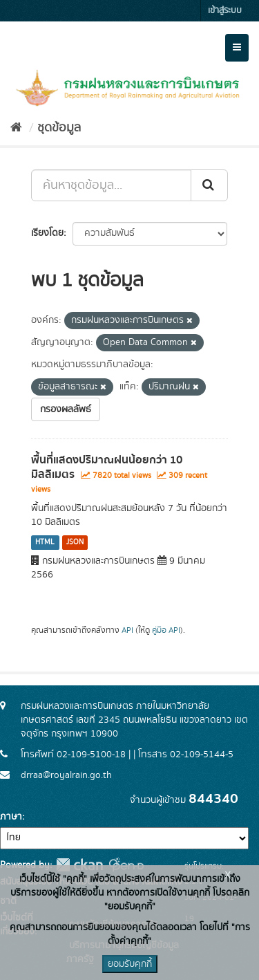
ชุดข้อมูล (59, 128)
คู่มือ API (166, 630)
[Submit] (209, 185)
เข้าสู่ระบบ (225, 11)
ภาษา (11, 817)
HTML (45, 542)
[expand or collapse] (237, 48)
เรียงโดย (47, 233)
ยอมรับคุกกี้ (130, 964)
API (127, 630)
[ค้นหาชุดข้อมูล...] (111, 185)
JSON (75, 542)
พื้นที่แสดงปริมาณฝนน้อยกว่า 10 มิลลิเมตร (107, 467)
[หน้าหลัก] (16, 128)
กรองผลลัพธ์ (66, 409)
